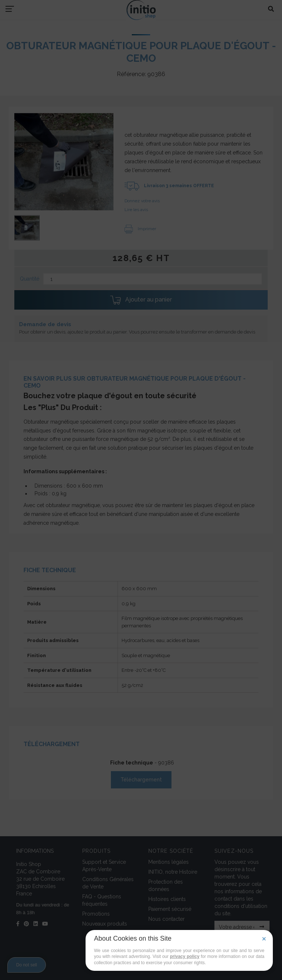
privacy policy (185, 956)
